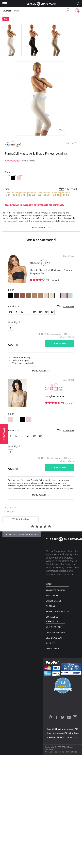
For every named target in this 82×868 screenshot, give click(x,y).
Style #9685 (69, 256)
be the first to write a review (22, 534)
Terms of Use (71, 752)
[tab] (21, 519)
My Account (52, 596)
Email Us (72, 737)
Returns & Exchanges (57, 611)
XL (28, 436)
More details (39, 227)
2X (40, 312)
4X (52, 312)
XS (10, 312)
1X (34, 312)
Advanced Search (55, 590)
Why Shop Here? (54, 627)
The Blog (51, 643)
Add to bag (60, 343)
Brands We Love (54, 638)
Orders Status (54, 601)
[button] (4, 434)
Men (16, 11)
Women (7, 11)
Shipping (50, 606)
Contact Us (52, 617)
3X (46, 312)
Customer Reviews (56, 633)
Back (6, 19)
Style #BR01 (69, 380)
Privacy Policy (53, 649)
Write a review (28, 161)
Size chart (71, 189)
